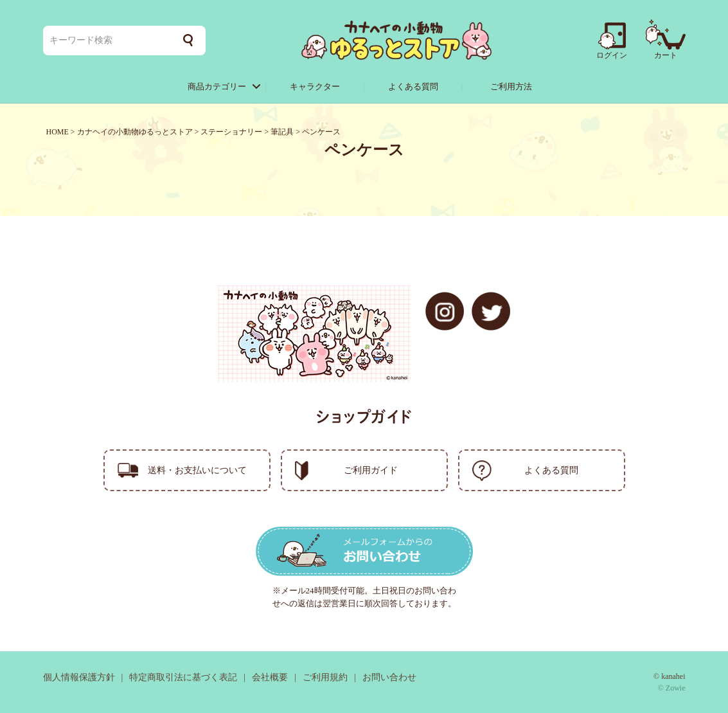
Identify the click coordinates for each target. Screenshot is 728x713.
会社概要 (270, 677)
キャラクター (315, 86)
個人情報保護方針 (79, 677)
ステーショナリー (231, 132)
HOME (58, 132)
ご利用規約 (325, 677)
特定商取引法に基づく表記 (183, 677)
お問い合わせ (389, 677)
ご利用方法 (511, 86)
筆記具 (282, 132)
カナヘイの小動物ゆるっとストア (135, 132)
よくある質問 (413, 86)
